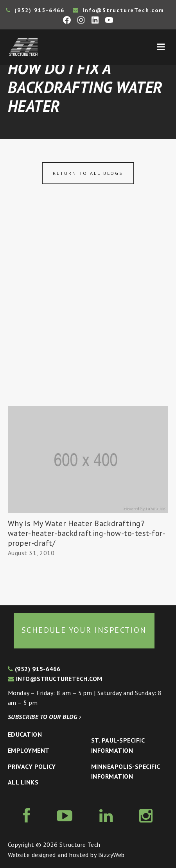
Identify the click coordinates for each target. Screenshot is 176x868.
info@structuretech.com (55, 679)
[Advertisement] (88, 314)
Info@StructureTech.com (119, 10)
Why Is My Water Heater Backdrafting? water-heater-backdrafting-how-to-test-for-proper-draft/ (87, 533)
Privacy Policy (32, 766)
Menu (161, 47)
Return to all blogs (88, 173)
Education (25, 734)
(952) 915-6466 (35, 10)
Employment (29, 750)
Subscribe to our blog (44, 717)
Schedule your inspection (84, 630)
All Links (23, 782)
